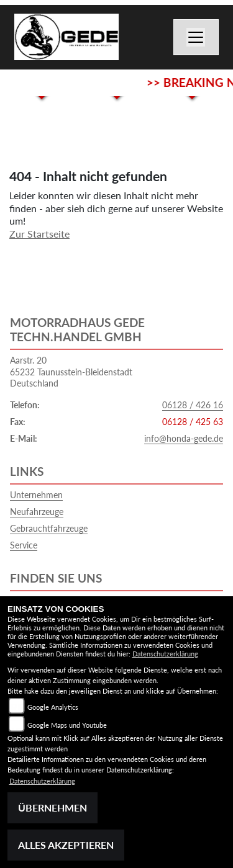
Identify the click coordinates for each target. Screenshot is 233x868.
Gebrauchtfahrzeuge (49, 528)
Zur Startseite (39, 234)
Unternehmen (36, 495)
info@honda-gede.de (184, 438)
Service (24, 545)
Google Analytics (53, 707)
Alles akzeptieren (66, 845)
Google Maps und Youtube (67, 725)
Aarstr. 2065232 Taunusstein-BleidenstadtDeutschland (71, 372)
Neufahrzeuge (37, 512)
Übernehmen (53, 808)
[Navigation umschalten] (196, 37)
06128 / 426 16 (193, 405)
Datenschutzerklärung (165, 654)
